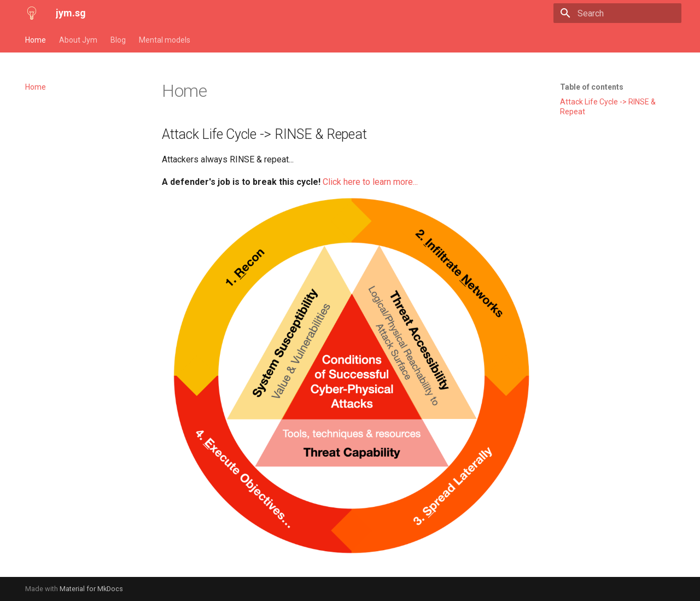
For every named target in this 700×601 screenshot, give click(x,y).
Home (36, 40)
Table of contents (592, 87)
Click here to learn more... (370, 182)
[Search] (617, 13)
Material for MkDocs (91, 589)
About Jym (78, 40)
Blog (118, 40)
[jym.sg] (32, 13)
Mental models (165, 40)
